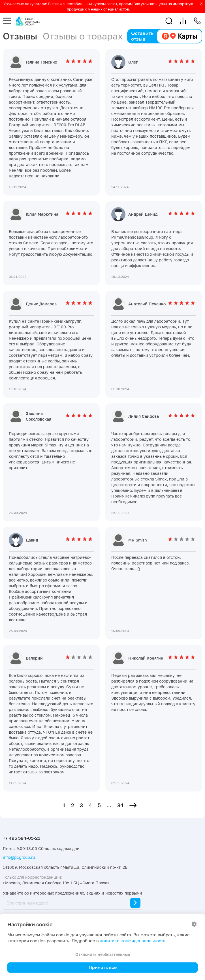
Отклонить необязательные (103, 954)
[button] (169, 21)
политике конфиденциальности (133, 941)
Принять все (103, 967)
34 (120, 805)
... (109, 805)
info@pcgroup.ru (19, 857)
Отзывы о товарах (83, 36)
